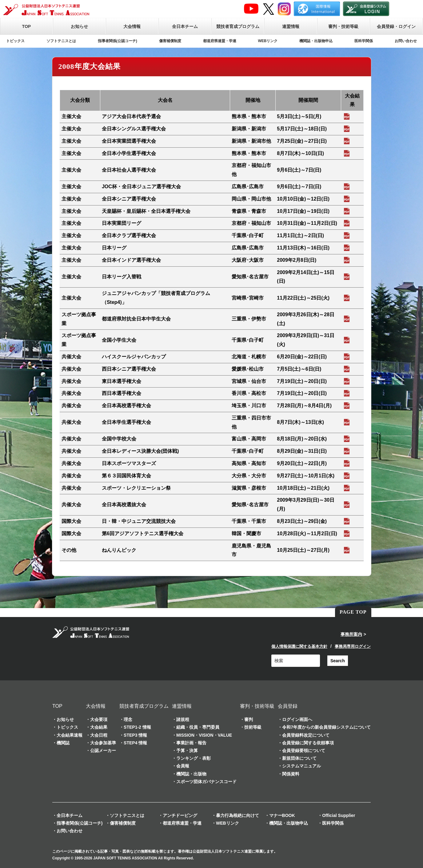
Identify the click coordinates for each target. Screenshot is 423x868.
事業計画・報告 (191, 743)
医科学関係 (364, 41)
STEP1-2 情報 (137, 727)
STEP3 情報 (135, 735)
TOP (27, 26)
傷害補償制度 (170, 41)
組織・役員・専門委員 (198, 727)
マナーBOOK (282, 815)
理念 (128, 719)
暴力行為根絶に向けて (237, 815)
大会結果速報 (70, 735)
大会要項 (99, 719)
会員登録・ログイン (396, 26)
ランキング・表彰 (194, 758)
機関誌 (63, 743)
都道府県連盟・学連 (220, 41)
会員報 (183, 766)
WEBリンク (268, 41)
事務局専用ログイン (353, 646)
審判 (249, 719)
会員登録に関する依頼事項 (308, 743)
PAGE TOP (353, 612)
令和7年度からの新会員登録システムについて (326, 727)
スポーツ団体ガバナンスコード (206, 782)
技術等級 (253, 727)
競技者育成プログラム (238, 26)
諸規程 (183, 719)
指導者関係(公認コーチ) (118, 41)
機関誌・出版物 (191, 774)
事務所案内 (351, 634)
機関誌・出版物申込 (316, 41)
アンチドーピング (180, 815)
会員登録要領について (304, 751)
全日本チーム (185, 26)
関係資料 (291, 774)
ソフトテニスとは (61, 41)
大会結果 (99, 727)
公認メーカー (103, 751)
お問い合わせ (406, 41)
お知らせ (79, 26)
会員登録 (288, 706)
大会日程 (99, 735)
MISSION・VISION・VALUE (204, 735)
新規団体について (299, 758)
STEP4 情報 (135, 743)
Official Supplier (339, 815)
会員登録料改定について (306, 735)
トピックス (15, 41)
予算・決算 (187, 751)
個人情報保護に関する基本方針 (299, 646)
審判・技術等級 (343, 26)
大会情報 (132, 26)
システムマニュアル (301, 766)
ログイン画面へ (297, 719)
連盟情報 (291, 26)
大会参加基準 (103, 743)
